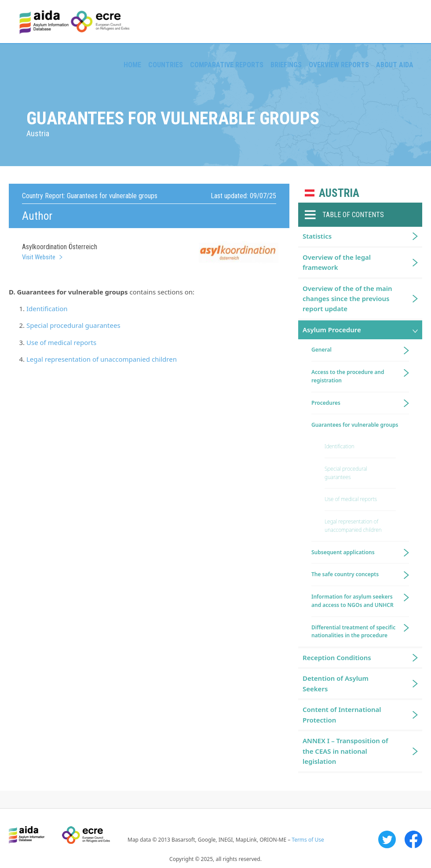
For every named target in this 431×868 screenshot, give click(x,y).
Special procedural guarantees (73, 325)
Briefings (286, 65)
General (321, 350)
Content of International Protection (342, 714)
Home (132, 65)
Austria (339, 193)
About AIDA (395, 65)
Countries (166, 65)
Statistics (317, 236)
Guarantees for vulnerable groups (355, 425)
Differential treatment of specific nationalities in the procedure (353, 632)
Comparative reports (227, 65)
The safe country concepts (345, 574)
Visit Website (39, 257)
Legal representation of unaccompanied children (102, 359)
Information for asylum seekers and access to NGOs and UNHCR (352, 601)
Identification (47, 309)
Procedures (326, 403)
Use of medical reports (61, 342)
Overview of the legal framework (337, 262)
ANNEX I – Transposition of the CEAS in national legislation (345, 751)
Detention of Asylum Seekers (336, 683)
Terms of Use (308, 840)
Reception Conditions (337, 657)
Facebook (413, 839)
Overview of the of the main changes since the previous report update (347, 299)
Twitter (387, 839)
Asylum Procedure (332, 330)
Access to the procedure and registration (348, 376)
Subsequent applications (343, 552)
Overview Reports (339, 65)
